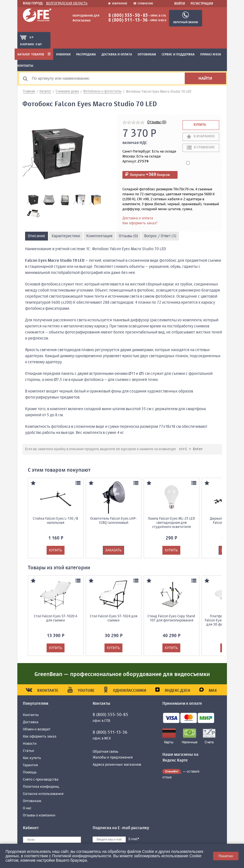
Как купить (32, 758)
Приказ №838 (211, 55)
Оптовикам (147, 55)
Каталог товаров (34, 55)
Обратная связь (105, 752)
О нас (27, 809)
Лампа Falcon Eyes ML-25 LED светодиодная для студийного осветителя (171, 523)
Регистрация (202, 4)
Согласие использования (43, 794)
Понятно (226, 856)
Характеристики (66, 236)
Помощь (30, 773)
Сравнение (143, 4)
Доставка (31, 723)
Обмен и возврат (37, 730)
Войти (180, 4)
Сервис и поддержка (178, 55)
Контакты (25, 66)
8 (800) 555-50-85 (128, 16)
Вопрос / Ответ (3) (160, 236)
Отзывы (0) (157, 122)
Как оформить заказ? (140, 223)
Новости (30, 744)
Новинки (63, 55)
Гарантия (30, 766)
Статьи (29, 751)
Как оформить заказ (40, 737)
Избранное (118, 4)
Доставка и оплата (117, 55)
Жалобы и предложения (113, 758)
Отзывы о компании (39, 816)
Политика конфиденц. (41, 787)
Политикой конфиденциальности (82, 856)
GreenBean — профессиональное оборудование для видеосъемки (122, 675)
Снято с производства (41, 780)
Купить (200, 125)
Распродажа (86, 55)
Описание (37, 236)
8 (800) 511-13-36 (128, 20)
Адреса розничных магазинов (117, 765)
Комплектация (99, 236)
